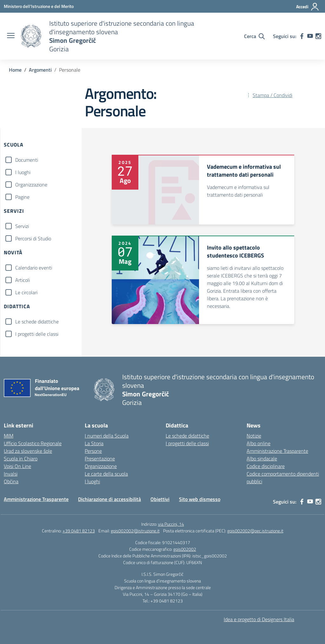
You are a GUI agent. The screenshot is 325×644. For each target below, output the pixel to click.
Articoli (23, 280)
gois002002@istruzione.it (135, 531)
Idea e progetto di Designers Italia (259, 619)
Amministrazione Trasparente (277, 451)
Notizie (254, 436)
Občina (11, 481)
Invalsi (11, 474)
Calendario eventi (34, 268)
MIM (9, 436)
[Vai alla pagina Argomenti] (40, 70)
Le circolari (26, 292)
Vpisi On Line (17, 466)
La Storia (94, 443)
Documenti (27, 160)
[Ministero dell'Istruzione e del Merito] (39, 6)
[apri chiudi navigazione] (11, 36)
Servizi (22, 226)
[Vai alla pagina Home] (15, 70)
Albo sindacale (262, 459)
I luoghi (23, 172)
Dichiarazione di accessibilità (109, 499)
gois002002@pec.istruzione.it (255, 531)
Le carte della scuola (106, 474)
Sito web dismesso (200, 499)
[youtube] (310, 36)
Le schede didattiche (37, 322)
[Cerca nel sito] (254, 36)
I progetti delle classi (37, 334)
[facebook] (302, 36)
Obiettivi (160, 499)
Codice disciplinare (266, 466)
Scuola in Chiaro (21, 459)
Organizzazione (31, 185)
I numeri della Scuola (107, 436)
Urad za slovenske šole (28, 451)
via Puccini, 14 (171, 524)
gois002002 (185, 549)
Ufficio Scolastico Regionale (33, 443)
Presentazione (100, 459)
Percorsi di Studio (33, 238)
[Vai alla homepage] (31, 36)
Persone (93, 451)
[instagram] (318, 36)
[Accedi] (308, 7)
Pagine (22, 197)
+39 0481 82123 (79, 531)
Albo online (259, 443)
